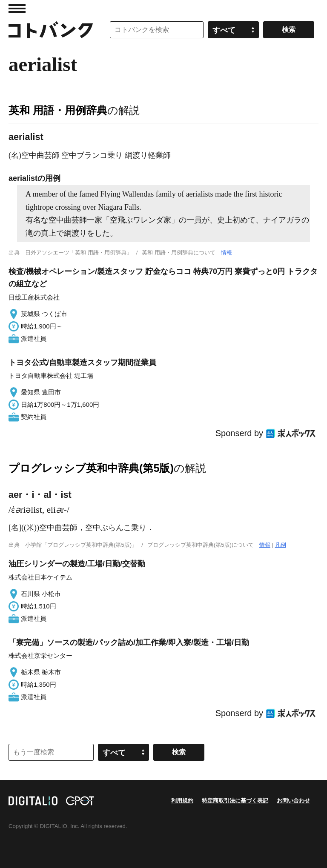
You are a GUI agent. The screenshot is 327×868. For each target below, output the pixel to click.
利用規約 (182, 801)
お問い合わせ (293, 801)
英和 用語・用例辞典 (58, 110)
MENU (17, 9)
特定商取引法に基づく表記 (235, 801)
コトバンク (51, 30)
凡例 (281, 545)
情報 (227, 253)
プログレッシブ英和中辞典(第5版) (91, 468)
